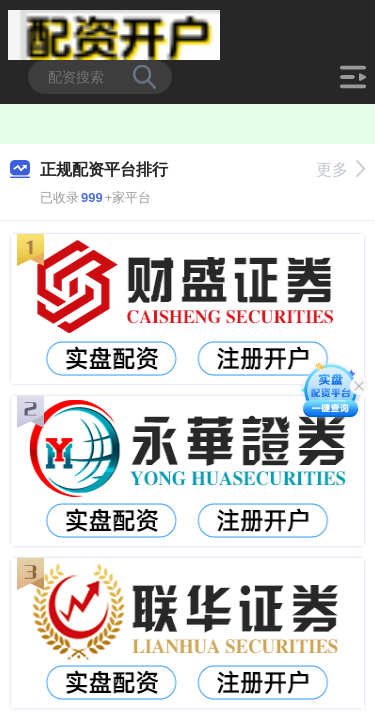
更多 (340, 169)
